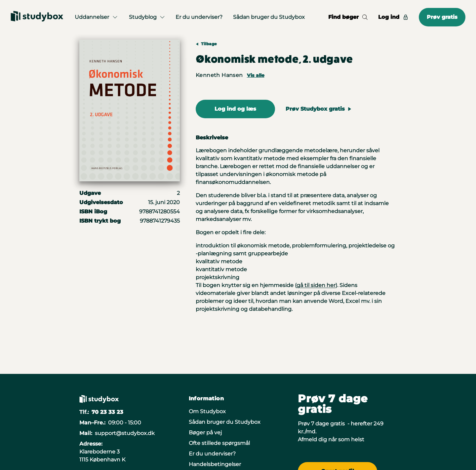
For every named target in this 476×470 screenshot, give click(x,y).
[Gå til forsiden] (37, 17)
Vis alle (256, 75)
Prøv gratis (442, 17)
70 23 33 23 (107, 412)
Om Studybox (207, 411)
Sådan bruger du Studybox (269, 17)
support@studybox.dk (125, 433)
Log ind (393, 17)
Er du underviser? (199, 17)
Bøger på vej (205, 433)
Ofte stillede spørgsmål (219, 443)
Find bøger (348, 17)
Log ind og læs (235, 109)
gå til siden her (316, 285)
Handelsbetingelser (215, 464)
